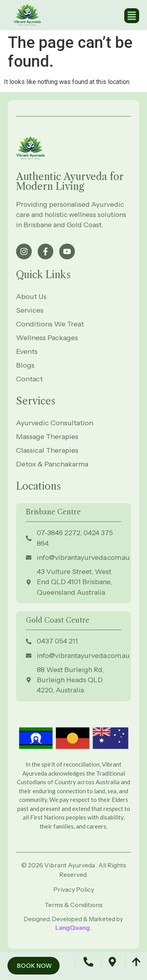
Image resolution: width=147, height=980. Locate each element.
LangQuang (73, 928)
